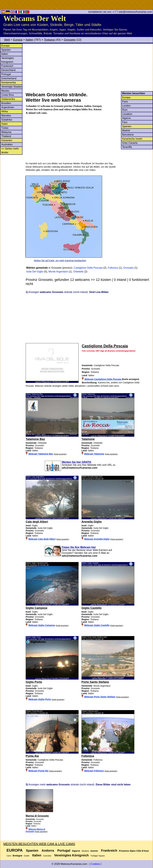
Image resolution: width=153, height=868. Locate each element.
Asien (4, 124)
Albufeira (85, 851)
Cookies (95, 864)
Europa (18, 40)
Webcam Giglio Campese (42, 625)
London (126, 106)
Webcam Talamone (94, 454)
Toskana (49, 40)
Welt (7, 40)
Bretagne (17, 856)
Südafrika (7, 120)
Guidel (27, 856)
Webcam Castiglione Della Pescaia (103, 379)
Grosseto (70, 40)
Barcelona (128, 135)
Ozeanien (7, 140)
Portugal (6, 74)
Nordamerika (9, 83)
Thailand (6, 136)
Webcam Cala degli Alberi (42, 539)
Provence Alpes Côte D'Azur (134, 851)
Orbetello (78, 272)
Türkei (5, 128)
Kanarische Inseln (132, 139)
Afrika (5, 111)
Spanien (6, 50)
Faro (125, 122)
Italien (29, 40)
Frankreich (7, 66)
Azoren (94, 851)
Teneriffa (127, 147)
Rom (125, 110)
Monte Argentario (58, 272)
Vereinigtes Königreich (71, 855)
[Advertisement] (89, 67)
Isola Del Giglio (35, 272)
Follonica (113, 268)
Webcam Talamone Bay (41, 454)
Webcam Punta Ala (38, 771)
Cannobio (47, 856)
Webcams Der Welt (35, 18)
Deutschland (8, 70)
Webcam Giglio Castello (97, 625)
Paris (125, 102)
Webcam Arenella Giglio (97, 539)
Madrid (126, 131)
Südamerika (8, 99)
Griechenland (9, 78)
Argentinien (8, 107)
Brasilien (6, 103)
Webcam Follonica (94, 771)
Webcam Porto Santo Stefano (100, 697)
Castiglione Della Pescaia (88, 268)
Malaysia (6, 132)
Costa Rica (7, 95)
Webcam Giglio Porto (40, 699)
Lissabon (127, 114)
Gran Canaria (130, 143)
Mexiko (5, 91)
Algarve (126, 118)
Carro (9, 856)
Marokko (6, 116)
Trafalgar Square (98, 856)
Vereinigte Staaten (12, 87)
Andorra (48, 851)
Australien (7, 144)
